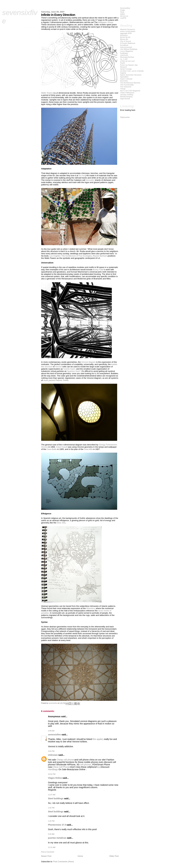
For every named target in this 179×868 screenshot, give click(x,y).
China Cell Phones (61, 767)
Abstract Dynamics (128, 29)
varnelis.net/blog (127, 95)
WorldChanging (126, 97)
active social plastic (128, 31)
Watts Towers (47, 93)
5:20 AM (51, 834)
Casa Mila (88, 449)
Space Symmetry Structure (131, 75)
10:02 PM (52, 774)
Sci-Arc (82, 176)
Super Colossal (126, 79)
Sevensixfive (125, 8)
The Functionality (127, 85)
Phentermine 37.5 (57, 825)
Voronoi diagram (89, 362)
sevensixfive (54, 735)
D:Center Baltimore (128, 43)
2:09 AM (51, 731)
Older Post (114, 856)
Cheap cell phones (65, 760)
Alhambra (90, 608)
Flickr (122, 12)
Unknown (53, 755)
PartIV (123, 63)
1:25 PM (51, 821)
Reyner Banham (100, 256)
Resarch (124, 67)
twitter (123, 14)
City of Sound (126, 41)
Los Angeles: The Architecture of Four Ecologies (71, 256)
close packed (49, 380)
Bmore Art (124, 39)
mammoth (124, 55)
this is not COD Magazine (130, 91)
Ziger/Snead (125, 99)
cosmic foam (69, 369)
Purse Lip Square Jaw (129, 65)
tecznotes (124, 81)
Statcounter (125, 117)
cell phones (86, 765)
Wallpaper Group (106, 22)
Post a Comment (48, 852)
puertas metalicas (57, 838)
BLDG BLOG (125, 37)
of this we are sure (127, 61)
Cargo (123, 10)
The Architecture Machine (130, 83)
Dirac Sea (61, 523)
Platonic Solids (62, 380)
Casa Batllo (52, 449)
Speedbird (124, 77)
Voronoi (59, 367)
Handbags (53, 769)
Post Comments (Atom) (63, 862)
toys (99, 767)
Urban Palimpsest (127, 93)
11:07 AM (52, 795)
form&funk (124, 45)
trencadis (90, 180)
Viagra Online (55, 778)
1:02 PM (51, 808)
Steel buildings (56, 798)
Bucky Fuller (98, 270)
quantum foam (74, 371)
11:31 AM (52, 847)
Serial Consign (126, 69)
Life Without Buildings (129, 49)
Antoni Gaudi (62, 447)
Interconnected (126, 47)
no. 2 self (124, 59)
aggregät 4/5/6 (126, 33)
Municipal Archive (127, 57)
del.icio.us (124, 16)
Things (123, 89)
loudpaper (124, 53)
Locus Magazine (127, 51)
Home (80, 856)
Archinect (124, 35)
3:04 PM (51, 751)
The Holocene (126, 87)
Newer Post (46, 856)
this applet (98, 739)
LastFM (123, 18)
